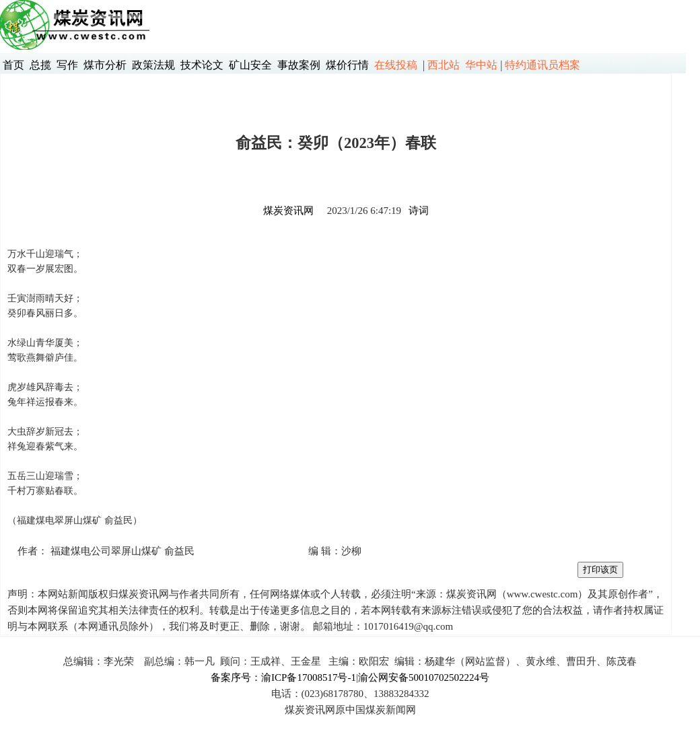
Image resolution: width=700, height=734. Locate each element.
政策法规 (153, 65)
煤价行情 (347, 65)
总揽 (40, 65)
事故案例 (299, 65)
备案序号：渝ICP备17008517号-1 (283, 677)
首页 (13, 65)
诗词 (419, 211)
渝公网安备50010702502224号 (424, 677)
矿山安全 (250, 65)
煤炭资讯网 (288, 211)
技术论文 (202, 65)
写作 (67, 65)
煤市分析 (105, 65)
